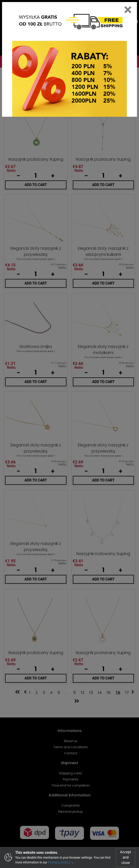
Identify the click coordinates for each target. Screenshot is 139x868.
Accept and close (126, 857)
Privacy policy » (60, 862)
